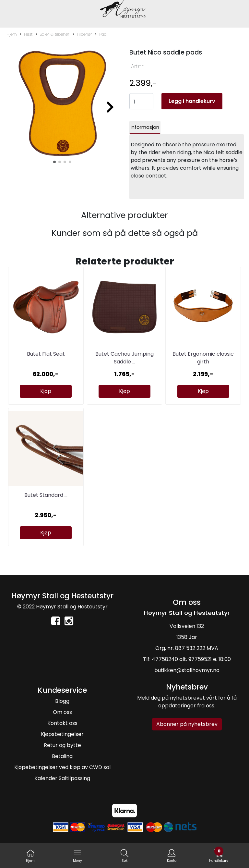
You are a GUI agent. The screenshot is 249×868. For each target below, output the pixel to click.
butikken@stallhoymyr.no (187, 670)
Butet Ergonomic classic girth (203, 358)
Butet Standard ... (46, 495)
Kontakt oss (62, 723)
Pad (101, 34)
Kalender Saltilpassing (62, 778)
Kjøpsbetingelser (62, 734)
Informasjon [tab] (145, 127)
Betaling (62, 756)
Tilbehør (82, 34)
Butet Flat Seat (46, 354)
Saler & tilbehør (53, 34)
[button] (54, 162)
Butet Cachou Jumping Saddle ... (124, 358)
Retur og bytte (62, 745)
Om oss (62, 712)
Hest (26, 34)
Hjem (12, 34)
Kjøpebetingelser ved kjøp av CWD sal (62, 767)
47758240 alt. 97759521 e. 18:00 (191, 659)
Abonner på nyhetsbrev (187, 724)
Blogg (62, 701)
